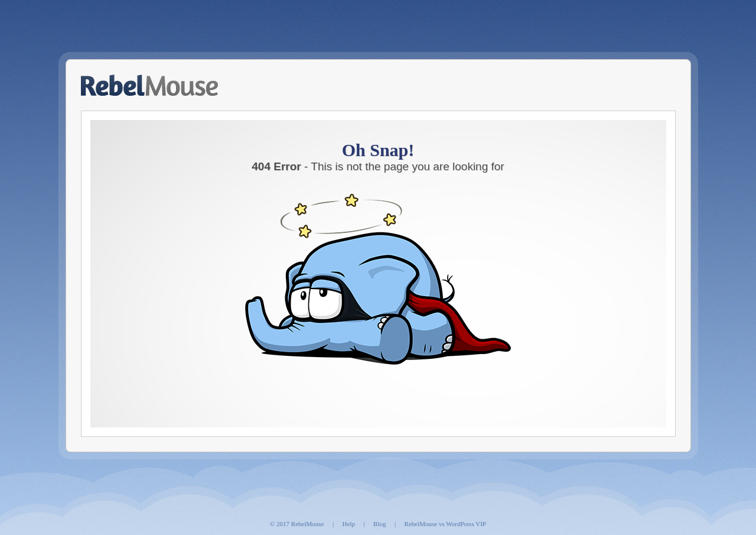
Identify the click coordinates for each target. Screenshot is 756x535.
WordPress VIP (466, 524)
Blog (379, 524)
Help (349, 524)
